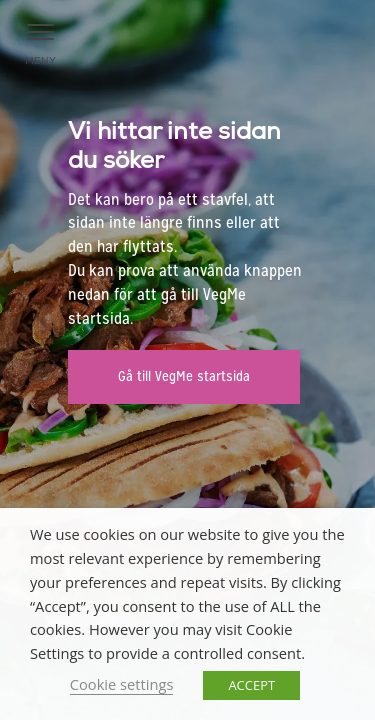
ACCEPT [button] (251, 685)
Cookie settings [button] (122, 684)
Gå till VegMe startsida (184, 376)
